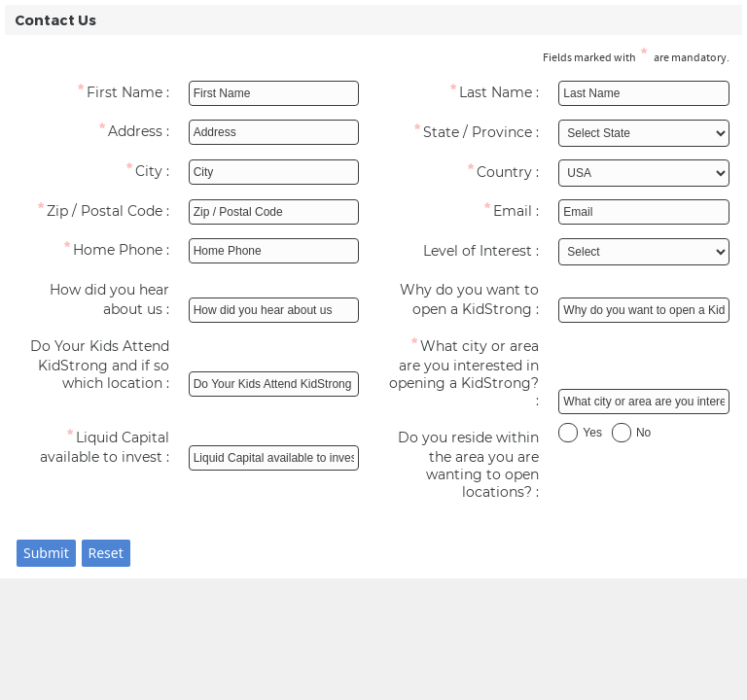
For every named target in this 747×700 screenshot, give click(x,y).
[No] (622, 433)
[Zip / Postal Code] (103, 214)
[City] (103, 174)
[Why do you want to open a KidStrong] (474, 301)
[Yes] (568, 433)
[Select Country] (644, 173)
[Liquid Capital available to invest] (103, 449)
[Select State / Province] (644, 133)
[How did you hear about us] (103, 301)
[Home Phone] (103, 253)
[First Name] (103, 95)
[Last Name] (474, 95)
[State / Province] (474, 135)
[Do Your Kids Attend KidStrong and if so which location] (103, 367)
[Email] (474, 214)
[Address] (103, 134)
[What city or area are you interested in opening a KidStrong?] (474, 375)
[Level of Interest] (474, 254)
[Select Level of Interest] (644, 252)
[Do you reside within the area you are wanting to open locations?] (474, 467)
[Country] (474, 175)
